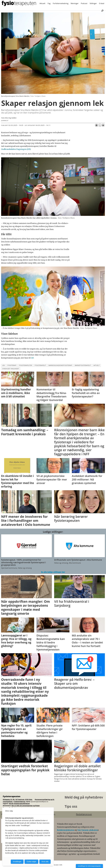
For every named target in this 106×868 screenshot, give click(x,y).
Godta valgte (31, 862)
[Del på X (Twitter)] (100, 125)
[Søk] (102, 11)
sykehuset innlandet (11, 369)
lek (4, 365)
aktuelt (97, 365)
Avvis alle (45, 862)
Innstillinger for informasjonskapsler (89, 866)
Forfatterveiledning (61, 3)
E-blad (102, 3)
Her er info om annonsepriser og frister (26, 806)
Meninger (75, 3)
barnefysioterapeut (83, 365)
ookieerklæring (20, 802)
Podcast (84, 3)
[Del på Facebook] (96, 125)
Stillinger (93, 3)
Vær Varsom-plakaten (88, 830)
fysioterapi (12, 365)
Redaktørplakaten (66, 830)
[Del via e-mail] (103, 125)
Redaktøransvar (84, 814)
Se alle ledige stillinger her (53, 572)
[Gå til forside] (19, 3)
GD (32, 358)
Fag (49, 3)
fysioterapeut (40, 365)
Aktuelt (42, 3)
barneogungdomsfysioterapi (60, 365)
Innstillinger (17, 862)
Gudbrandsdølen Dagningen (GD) (16, 149)
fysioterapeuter (26, 365)
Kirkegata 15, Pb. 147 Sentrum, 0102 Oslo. (18, 799)
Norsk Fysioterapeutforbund (19, 804)
